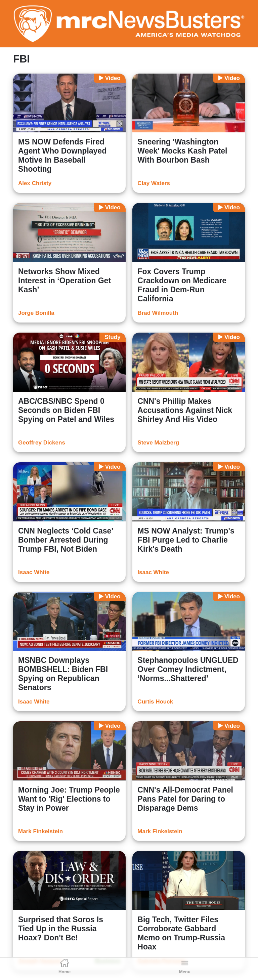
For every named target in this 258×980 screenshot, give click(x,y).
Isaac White (34, 572)
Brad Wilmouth (158, 313)
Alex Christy (35, 183)
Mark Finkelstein (40, 831)
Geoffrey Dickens (42, 443)
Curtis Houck (155, 702)
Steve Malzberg (158, 443)
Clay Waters (154, 183)
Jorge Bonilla (36, 313)
